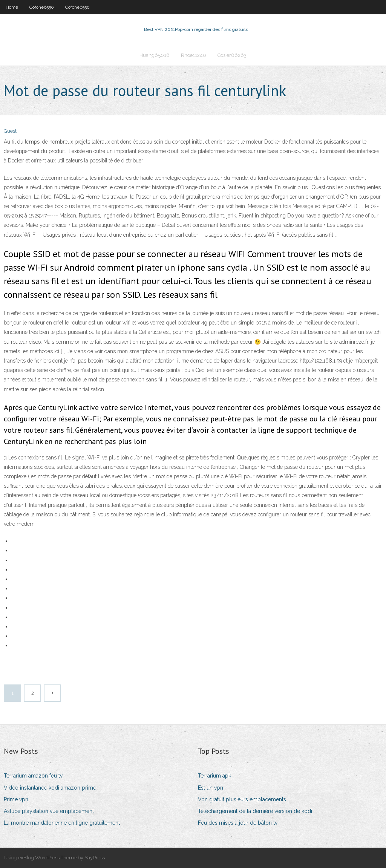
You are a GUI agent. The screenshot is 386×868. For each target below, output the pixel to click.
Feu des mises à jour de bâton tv (238, 823)
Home (12, 7)
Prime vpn (16, 799)
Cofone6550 (42, 7)
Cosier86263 (232, 55)
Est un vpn (211, 788)
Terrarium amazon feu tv (33, 776)
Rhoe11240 (194, 55)
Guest (10, 131)
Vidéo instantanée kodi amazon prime (50, 788)
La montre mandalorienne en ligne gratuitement (62, 823)
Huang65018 (155, 55)
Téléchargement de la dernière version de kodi (255, 811)
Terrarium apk (214, 776)
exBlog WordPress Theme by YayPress (61, 858)
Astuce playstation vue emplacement (49, 811)
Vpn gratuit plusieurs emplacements (242, 799)
